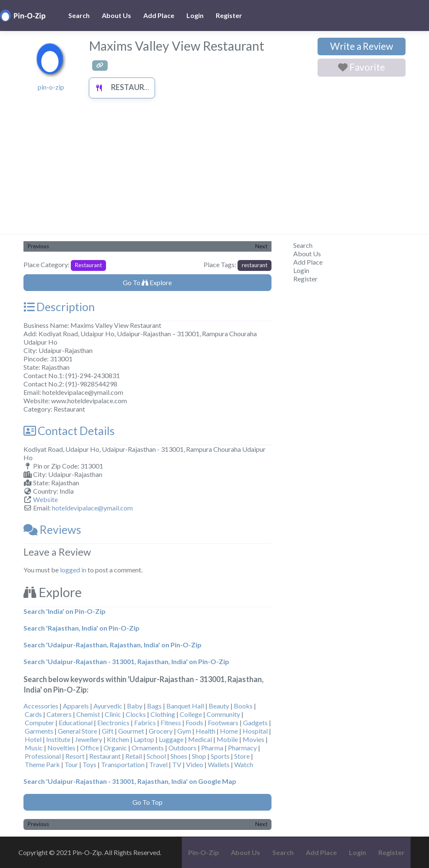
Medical (200, 739)
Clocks (136, 714)
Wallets (219, 764)
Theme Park (42, 764)
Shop (199, 756)
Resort (75, 756)
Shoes (179, 756)
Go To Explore (147, 282)
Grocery (161, 731)
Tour (71, 764)
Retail (134, 756)
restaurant (255, 265)
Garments (39, 731)
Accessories (41, 706)
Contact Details (69, 431)
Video (195, 764)
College (191, 714)
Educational (76, 722)
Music (34, 748)
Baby (135, 706)
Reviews (52, 529)
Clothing (163, 714)
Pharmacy (242, 748)
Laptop (144, 739)
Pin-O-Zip (204, 852)
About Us (116, 15)
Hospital (255, 731)
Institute (58, 739)
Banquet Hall (185, 706)
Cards (33, 714)
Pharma (212, 748)
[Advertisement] (214, 171)
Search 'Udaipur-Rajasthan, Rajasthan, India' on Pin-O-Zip (112, 645)
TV (177, 764)
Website (45, 499)
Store (242, 756)
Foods (194, 722)
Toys (89, 764)
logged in (73, 570)
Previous (38, 246)
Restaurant (125, 87)
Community (223, 714)
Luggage (171, 739)
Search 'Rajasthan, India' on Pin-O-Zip (81, 628)
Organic (115, 748)
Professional (43, 756)
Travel (158, 764)
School (156, 756)
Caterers (59, 714)
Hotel (33, 739)
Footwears (223, 722)
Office (89, 748)
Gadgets (255, 722)
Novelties (61, 748)
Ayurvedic (108, 706)
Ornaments (148, 748)
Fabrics (145, 722)
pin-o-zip (51, 87)
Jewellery (89, 739)
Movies (253, 739)
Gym (184, 731)
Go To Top (147, 802)
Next (261, 246)
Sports (220, 756)
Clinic (113, 714)
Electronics (113, 722)
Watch (244, 764)
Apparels (76, 706)
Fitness (171, 722)
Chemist (88, 714)
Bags (154, 706)
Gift (108, 731)
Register (229, 15)
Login (195, 15)
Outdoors (182, 748)
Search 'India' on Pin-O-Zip (65, 611)
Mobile (227, 739)
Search (79, 15)
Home (229, 731)
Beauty (219, 706)
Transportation (123, 764)
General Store (78, 731)
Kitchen (118, 739)
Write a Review (362, 46)
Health (205, 731)
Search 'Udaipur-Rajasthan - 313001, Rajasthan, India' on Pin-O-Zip (126, 661)
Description (59, 307)
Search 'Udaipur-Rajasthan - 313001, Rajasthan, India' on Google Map (130, 781)
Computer (39, 722)
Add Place (159, 15)
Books (243, 706)
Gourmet (131, 731)
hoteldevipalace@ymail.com (92, 508)
